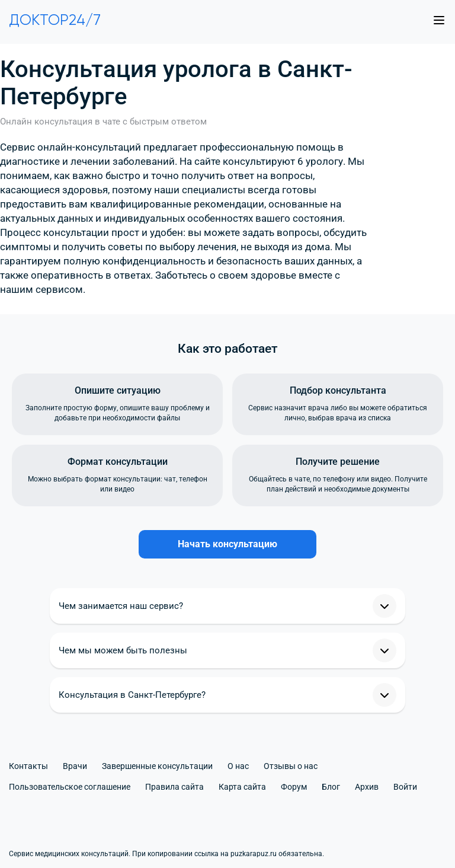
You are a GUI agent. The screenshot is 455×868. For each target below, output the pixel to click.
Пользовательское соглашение (70, 787)
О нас (238, 766)
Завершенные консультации (157, 766)
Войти (405, 787)
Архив (367, 787)
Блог (331, 787)
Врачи (75, 766)
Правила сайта (174, 787)
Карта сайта (242, 787)
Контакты (28, 766)
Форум (294, 787)
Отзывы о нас (291, 766)
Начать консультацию (227, 544)
